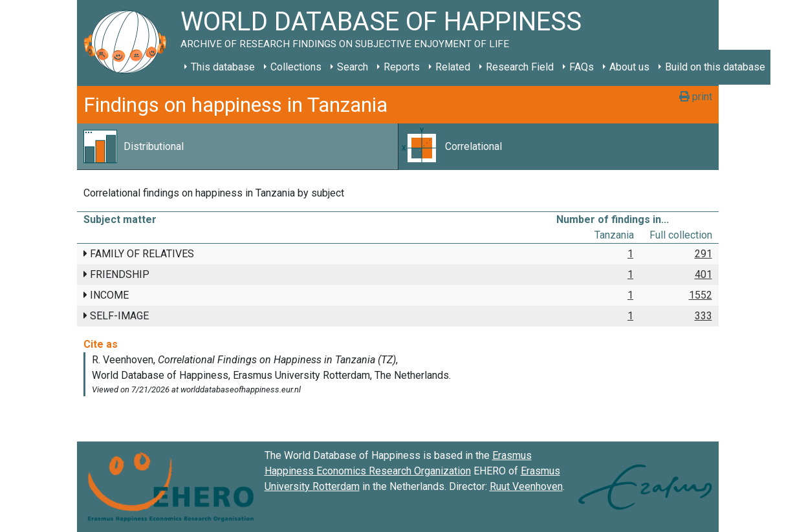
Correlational (474, 146)
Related (453, 67)
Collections (296, 67)
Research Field (520, 67)
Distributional (154, 146)
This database (223, 67)
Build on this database (715, 67)
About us (629, 67)
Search (353, 67)
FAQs (582, 67)
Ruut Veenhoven (526, 486)
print (696, 97)
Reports (402, 67)
